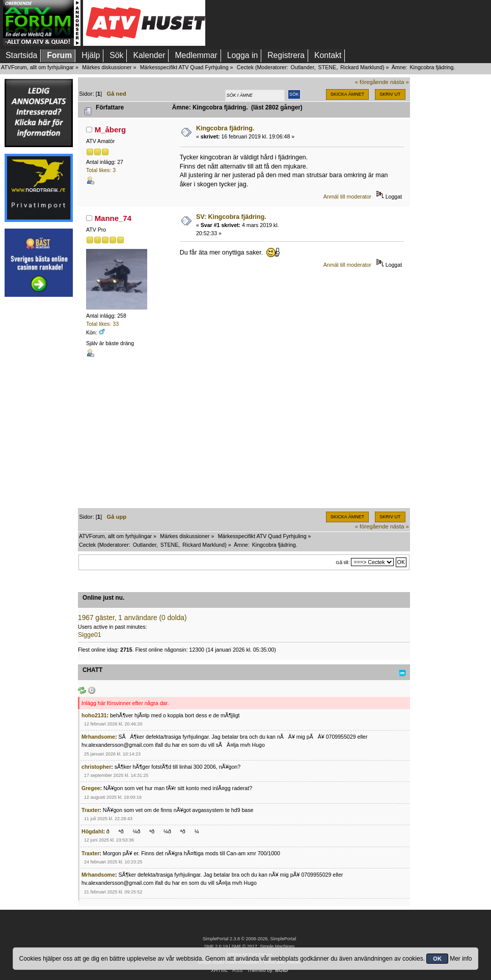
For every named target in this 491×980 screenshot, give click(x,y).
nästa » (400, 82)
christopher (96, 767)
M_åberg (111, 130)
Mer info (461, 959)
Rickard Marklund (361, 67)
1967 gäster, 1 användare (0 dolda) (132, 618)
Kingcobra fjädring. (225, 128)
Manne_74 (113, 218)
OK (437, 959)
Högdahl (92, 831)
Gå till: (343, 562)
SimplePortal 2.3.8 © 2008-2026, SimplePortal (250, 939)
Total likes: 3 (101, 170)
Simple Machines (277, 946)
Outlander (302, 67)
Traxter (90, 810)
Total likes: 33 (102, 324)
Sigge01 (90, 635)
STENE (328, 67)
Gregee (91, 788)
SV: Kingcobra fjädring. (231, 217)
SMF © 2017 (244, 946)
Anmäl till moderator (347, 197)
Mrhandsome (98, 737)
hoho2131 (94, 715)
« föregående (372, 82)
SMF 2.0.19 (216, 946)
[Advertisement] (39, 457)
